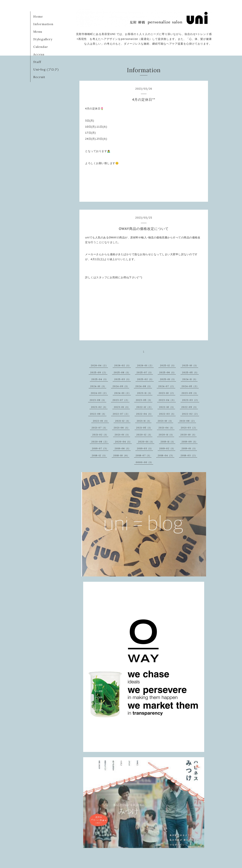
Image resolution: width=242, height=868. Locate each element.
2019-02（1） (167, 448)
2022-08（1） (98, 414)
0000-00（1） (144, 462)
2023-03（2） (191, 400)
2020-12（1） (144, 435)
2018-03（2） (189, 455)
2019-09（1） (190, 442)
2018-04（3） (166, 455)
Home (38, 16)
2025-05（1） (190, 372)
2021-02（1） (100, 435)
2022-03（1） (167, 414)
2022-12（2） (145, 407)
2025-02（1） (145, 379)
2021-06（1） (122, 428)
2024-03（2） (99, 393)
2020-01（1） (146, 442)
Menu (38, 32)
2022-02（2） (190, 414)
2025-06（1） (168, 372)
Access (39, 54)
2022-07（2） (121, 414)
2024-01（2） (123, 393)
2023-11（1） (145, 393)
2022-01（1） (101, 421)
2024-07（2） (167, 386)
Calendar (41, 47)
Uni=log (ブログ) (46, 69)
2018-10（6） (121, 455)
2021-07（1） (99, 428)
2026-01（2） (145, 365)
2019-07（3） (100, 448)
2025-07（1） (145, 372)
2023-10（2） (167, 393)
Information (43, 24)
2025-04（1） (100, 379)
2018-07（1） (143, 455)
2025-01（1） (168, 379)
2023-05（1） (144, 400)
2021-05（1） (144, 428)
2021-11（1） (144, 421)
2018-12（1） (99, 455)
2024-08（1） (144, 386)
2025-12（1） (168, 365)
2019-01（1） (189, 448)
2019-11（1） (168, 442)
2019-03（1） (145, 448)
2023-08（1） (98, 400)
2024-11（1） (190, 379)
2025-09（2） (99, 372)
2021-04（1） (166, 428)
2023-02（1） (99, 407)
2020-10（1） (188, 435)
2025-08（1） (122, 372)
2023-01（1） (122, 407)
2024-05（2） (190, 386)
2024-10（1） (98, 386)
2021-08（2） (188, 421)
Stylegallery (43, 39)
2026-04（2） (99, 365)
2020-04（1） (123, 442)
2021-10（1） (165, 421)
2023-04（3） (167, 400)
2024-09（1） (121, 386)
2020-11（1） (166, 435)
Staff (37, 62)
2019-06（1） (123, 448)
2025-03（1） (123, 379)
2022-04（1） (144, 414)
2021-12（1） (123, 421)
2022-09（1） (190, 407)
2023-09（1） (190, 393)
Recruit (39, 77)
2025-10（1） (190, 365)
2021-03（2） (189, 428)
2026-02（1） (123, 365)
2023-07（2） (121, 400)
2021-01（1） (122, 435)
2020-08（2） (100, 442)
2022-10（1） (167, 407)
